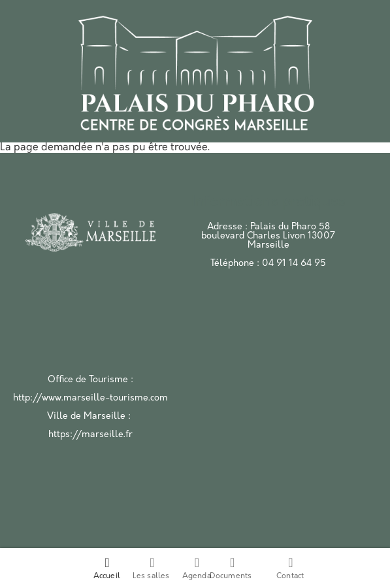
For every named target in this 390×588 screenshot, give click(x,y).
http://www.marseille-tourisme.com (90, 398)
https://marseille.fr (90, 435)
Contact (290, 568)
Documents (231, 568)
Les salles (151, 568)
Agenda (197, 568)
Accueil (107, 568)
